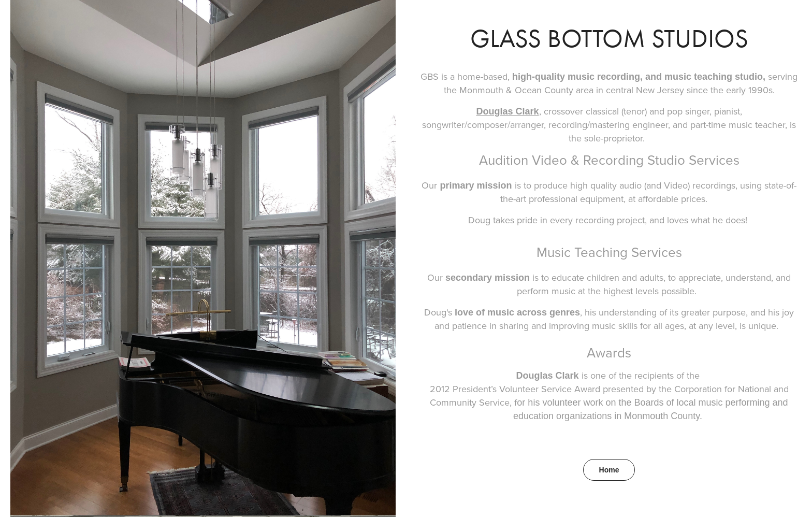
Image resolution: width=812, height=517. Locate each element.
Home (609, 470)
